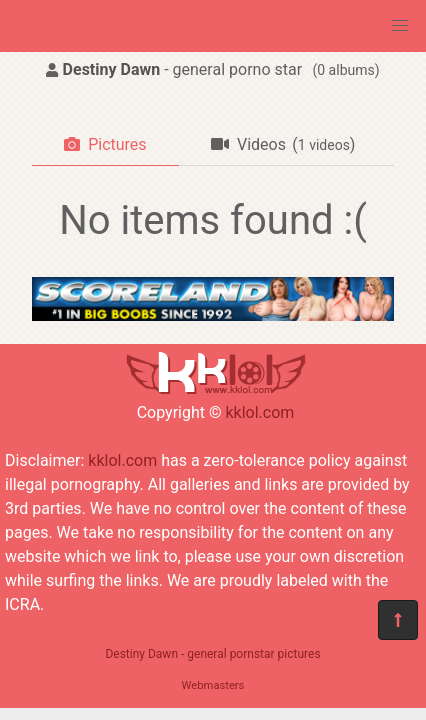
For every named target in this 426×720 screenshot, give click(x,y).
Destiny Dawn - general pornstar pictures (212, 654)
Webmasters (213, 685)
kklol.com (259, 412)
